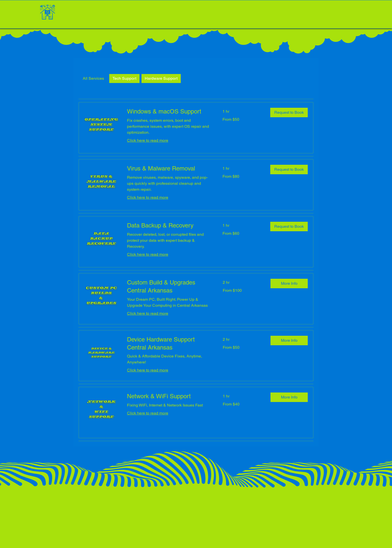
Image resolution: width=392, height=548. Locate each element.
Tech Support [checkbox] (124, 78)
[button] (289, 112)
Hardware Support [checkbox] (161, 78)
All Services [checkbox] (93, 78)
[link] (169, 111)
